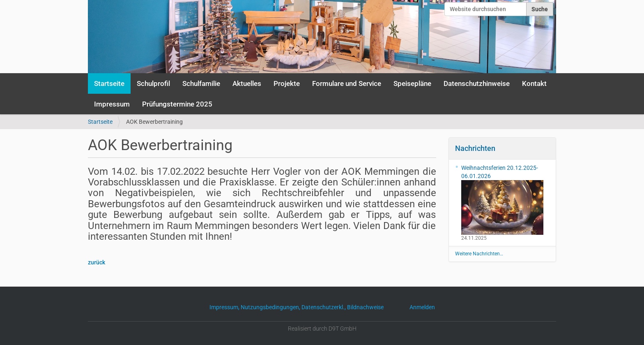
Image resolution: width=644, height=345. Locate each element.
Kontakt (534, 83)
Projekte (287, 83)
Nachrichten (475, 148)
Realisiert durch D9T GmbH (322, 329)
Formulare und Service (347, 83)
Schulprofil (153, 83)
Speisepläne (412, 83)
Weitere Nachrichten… (479, 254)
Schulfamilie (201, 83)
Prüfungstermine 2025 (177, 104)
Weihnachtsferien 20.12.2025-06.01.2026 (502, 200)
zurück (97, 262)
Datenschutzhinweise (477, 83)
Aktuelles (247, 83)
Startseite (109, 83)
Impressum (112, 104)
